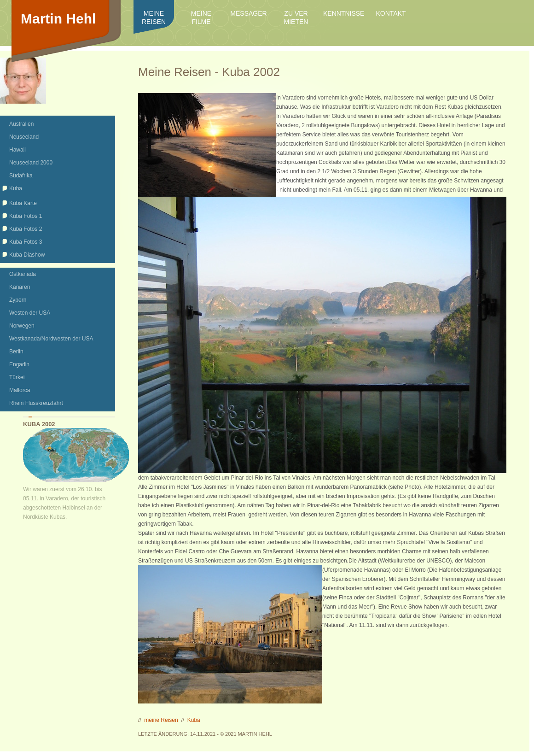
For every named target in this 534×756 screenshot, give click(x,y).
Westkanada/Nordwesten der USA (51, 339)
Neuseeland (24, 137)
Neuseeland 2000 (31, 163)
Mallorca (20, 390)
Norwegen (22, 326)
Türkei (17, 377)
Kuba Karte (23, 203)
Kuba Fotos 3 (26, 242)
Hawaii (17, 150)
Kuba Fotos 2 (26, 229)
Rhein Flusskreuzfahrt (36, 403)
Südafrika (21, 176)
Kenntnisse (343, 13)
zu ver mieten (296, 18)
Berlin (16, 352)
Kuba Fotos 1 (26, 216)
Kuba (16, 188)
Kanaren (20, 287)
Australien (21, 124)
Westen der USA (30, 313)
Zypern (18, 300)
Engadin (19, 364)
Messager (248, 13)
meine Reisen (154, 18)
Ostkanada (23, 274)
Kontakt (391, 13)
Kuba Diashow (27, 255)
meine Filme (201, 18)
